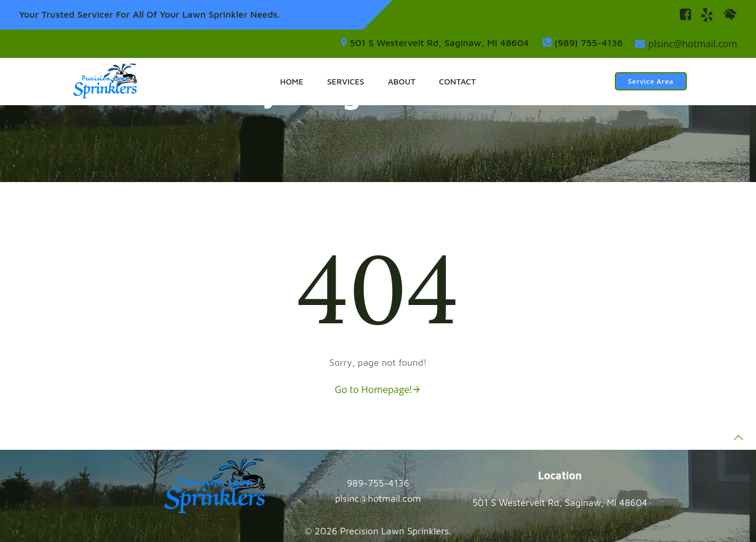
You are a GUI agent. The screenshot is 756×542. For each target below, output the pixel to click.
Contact (457, 81)
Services (346, 81)
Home (291, 81)
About (402, 81)
